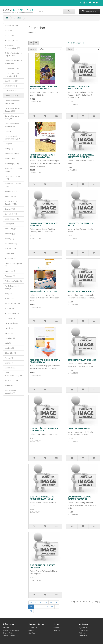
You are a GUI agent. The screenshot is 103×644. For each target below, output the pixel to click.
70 (56, 602)
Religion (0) (9, 294)
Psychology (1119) (12, 164)
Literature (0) (10, 338)
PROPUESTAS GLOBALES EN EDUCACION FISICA (43, 87)
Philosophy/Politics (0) (13, 281)
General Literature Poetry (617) (12, 117)
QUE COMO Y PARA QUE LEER (82, 360)
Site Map (32, 633)
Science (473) (10, 209)
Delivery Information (11, 630)
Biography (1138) (11, 40)
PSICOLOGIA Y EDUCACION (81, 291)
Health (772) (10, 131)
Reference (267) (11, 191)
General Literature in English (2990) (13, 102)
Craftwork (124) (11, 86)
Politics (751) (10, 159)
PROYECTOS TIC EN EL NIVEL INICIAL (82, 224)
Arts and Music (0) (12, 249)
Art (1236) (9, 31)
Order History (84, 630)
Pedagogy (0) (10, 276)
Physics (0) (9, 358)
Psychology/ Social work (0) (12, 287)
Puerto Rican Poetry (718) (12, 178)
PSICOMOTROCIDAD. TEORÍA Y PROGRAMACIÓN (45, 361)
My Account (83, 628)
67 (41, 602)
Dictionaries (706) (12, 91)
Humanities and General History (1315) (13, 138)
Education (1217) (11, 96)
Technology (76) (11, 229)
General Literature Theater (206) (12, 125)
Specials (57, 630)
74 (47, 607)
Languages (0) (10, 271)
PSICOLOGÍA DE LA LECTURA (44, 291)
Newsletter (83, 636)
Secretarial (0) (10, 368)
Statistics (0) (9, 299)
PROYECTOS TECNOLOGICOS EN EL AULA (44, 224)
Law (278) (9, 144)
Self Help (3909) (11, 214)
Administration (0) (12, 313)
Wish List (82, 633)
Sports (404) (10, 224)
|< (31, 602)
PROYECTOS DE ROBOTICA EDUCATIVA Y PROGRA (81, 156)
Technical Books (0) (12, 303)
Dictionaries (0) (11, 254)
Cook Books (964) (12, 81)
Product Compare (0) (76, 43)
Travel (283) (9, 239)
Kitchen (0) (9, 333)
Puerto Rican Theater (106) (13, 185)
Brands (56, 628)
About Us (7, 628)
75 (52, 607)
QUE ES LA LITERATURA (79, 428)
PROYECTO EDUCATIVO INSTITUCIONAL (79, 87)
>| (31, 611)
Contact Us (33, 628)
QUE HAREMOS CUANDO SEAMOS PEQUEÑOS (80, 498)
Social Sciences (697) (13, 219)
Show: (70, 49)
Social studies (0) (11, 380)
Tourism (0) (9, 308)
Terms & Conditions (11, 636)
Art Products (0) (11, 244)
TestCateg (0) (10, 234)
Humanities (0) (10, 258)
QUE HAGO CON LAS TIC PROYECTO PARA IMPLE (42, 498)
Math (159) (9, 149)
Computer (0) (10, 318)
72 (36, 607)
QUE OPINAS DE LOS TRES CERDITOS (43, 566)
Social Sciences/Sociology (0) (13, 374)
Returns (31, 630)
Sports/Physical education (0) (11, 392)
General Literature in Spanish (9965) (13, 110)
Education (17, 18)
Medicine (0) (10, 348)
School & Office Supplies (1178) (11, 203)
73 (41, 607)
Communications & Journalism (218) (12, 75)
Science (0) (9, 363)
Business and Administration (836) (13, 47)
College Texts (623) (12, 68)
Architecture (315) (12, 26)
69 (51, 602)
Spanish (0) (9, 385)
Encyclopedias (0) (12, 323)
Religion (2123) (11, 196)
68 (46, 602)
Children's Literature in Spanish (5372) (14, 62)
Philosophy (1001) (12, 154)
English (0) (9, 328)
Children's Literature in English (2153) (14, 54)
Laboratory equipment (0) (14, 265)
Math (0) (8, 343)
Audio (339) (9, 36)
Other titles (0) (10, 353)
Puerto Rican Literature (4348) (14, 170)
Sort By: (33, 49)
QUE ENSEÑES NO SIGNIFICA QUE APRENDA (44, 429)
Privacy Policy (8, 633)
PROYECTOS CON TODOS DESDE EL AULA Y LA (42, 156)
